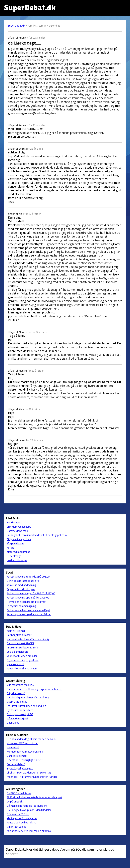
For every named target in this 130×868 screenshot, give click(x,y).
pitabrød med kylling (18, 552)
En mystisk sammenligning (21, 606)
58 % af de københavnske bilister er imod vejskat (34, 797)
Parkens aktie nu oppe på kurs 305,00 (28, 598)
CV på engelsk (15, 802)
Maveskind (13, 747)
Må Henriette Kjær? (17, 718)
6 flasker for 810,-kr (18, 814)
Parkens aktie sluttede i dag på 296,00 (28, 577)
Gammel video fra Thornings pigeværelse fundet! (34, 689)
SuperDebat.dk (17, 26)
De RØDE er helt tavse (19, 793)
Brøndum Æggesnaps (19, 527)
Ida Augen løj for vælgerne (22, 818)
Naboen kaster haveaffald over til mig (28, 639)
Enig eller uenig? (16, 693)
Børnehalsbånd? (16, 764)
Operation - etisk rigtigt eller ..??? (25, 760)
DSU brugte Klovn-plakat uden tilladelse (29, 810)
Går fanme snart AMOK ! (20, 643)
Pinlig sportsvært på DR (20, 714)
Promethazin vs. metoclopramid (25, 752)
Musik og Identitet (17, 702)
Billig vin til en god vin (19, 539)
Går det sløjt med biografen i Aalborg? (28, 697)
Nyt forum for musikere (20, 710)
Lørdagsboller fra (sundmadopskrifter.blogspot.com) (37, 535)
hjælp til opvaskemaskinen (22, 669)
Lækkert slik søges (17, 560)
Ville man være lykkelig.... (21, 685)
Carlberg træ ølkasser (19, 635)
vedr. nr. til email (16, 631)
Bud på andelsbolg (17, 652)
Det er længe (14, 556)
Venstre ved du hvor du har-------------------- (30, 823)
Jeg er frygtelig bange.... (20, 768)
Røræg (10, 548)
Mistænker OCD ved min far (22, 743)
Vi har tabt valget (16, 827)
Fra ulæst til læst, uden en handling (26, 706)
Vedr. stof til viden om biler (22, 656)
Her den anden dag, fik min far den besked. (31, 739)
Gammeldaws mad (17, 531)
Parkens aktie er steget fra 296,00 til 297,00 (31, 593)
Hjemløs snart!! (15, 664)
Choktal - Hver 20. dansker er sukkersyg (29, 773)
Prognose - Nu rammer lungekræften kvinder (32, 777)
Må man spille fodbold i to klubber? (27, 806)
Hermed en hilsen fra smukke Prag (26, 602)
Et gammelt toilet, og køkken (23, 660)
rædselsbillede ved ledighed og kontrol (29, 831)
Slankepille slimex (17, 756)
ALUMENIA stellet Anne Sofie (23, 648)
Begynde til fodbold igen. (21, 589)
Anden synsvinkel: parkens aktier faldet (29, 614)
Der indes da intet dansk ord (23, 581)
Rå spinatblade (15, 543)
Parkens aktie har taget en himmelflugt (28, 610)
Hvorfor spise (14, 522)
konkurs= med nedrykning (21, 585)
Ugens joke (13, 723)
